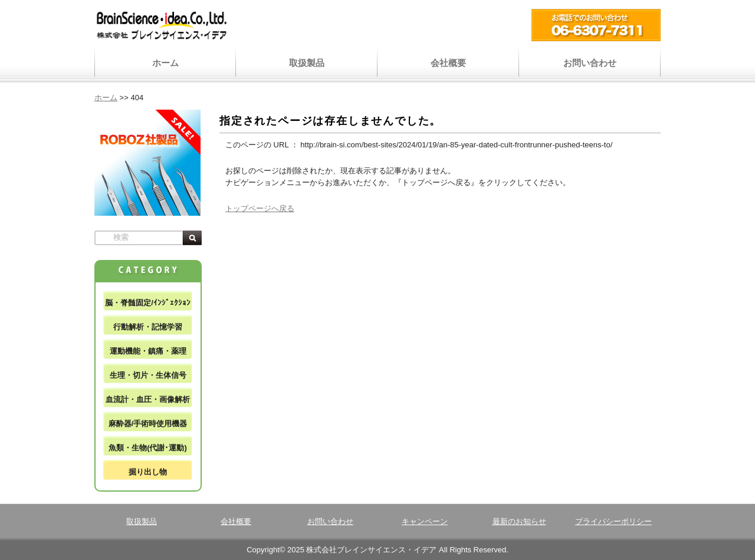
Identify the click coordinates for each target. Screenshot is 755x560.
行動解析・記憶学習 (148, 327)
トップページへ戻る (260, 208)
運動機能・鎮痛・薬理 (148, 351)
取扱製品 (307, 63)
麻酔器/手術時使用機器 (148, 424)
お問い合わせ (590, 63)
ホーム (165, 63)
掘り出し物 (148, 472)
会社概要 (448, 63)
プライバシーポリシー (613, 521)
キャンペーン (425, 521)
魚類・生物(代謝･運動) (148, 448)
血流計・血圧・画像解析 (148, 399)
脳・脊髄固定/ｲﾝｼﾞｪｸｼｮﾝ (148, 303)
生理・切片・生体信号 (148, 375)
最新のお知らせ (519, 521)
